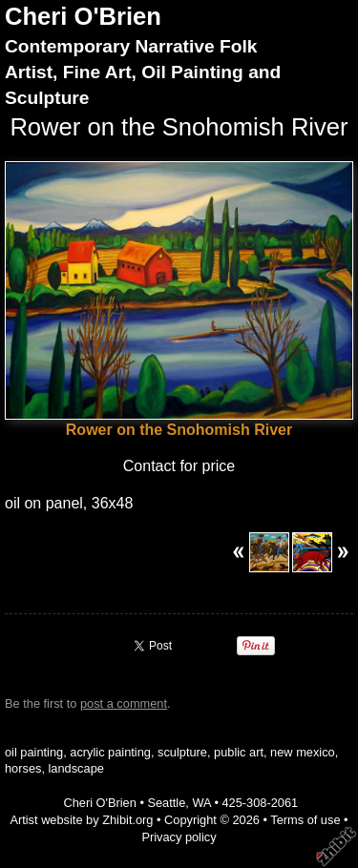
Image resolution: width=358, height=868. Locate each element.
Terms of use (305, 820)
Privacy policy (179, 837)
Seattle (166, 803)
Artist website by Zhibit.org (81, 820)
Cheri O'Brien (83, 16)
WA (201, 803)
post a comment (124, 703)
